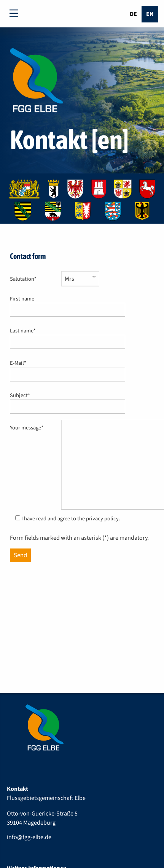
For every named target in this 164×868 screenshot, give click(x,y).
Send (20, 555)
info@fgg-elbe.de (29, 837)
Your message (28, 428)
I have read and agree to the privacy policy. (71, 519)
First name (22, 299)
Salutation (28, 279)
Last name (28, 331)
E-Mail (28, 363)
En (150, 14)
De (133, 14)
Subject (28, 395)
